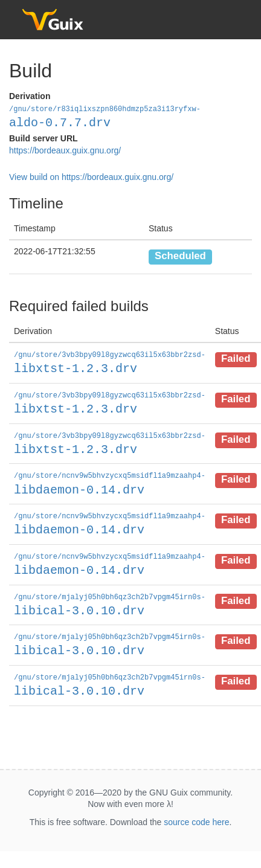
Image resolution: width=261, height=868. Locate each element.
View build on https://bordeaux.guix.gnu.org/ (91, 176)
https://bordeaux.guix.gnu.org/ (65, 150)
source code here (196, 815)
